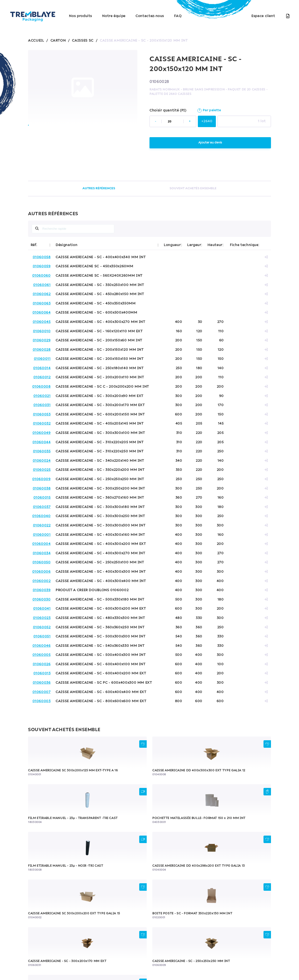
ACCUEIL (36, 41)
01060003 (42, 701)
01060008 (41, 387)
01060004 (41, 544)
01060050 (42, 562)
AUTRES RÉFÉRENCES (98, 188)
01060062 (42, 294)
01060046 (42, 646)
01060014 (42, 368)
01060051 (42, 637)
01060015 (42, 498)
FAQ (178, 16)
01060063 (42, 304)
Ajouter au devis (210, 143)
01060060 (41, 276)
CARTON (58, 41)
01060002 (42, 581)
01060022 (42, 526)
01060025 (42, 470)
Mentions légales (58, 956)
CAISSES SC (83, 41)
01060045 (42, 322)
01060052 (42, 627)
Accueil (81, 937)
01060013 (42, 673)
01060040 (41, 516)
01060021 (42, 396)
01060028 (42, 350)
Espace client (263, 16)
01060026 (42, 664)
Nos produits (80, 16)
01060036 (42, 683)
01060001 (42, 535)
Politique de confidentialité (102, 956)
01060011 (42, 359)
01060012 (42, 377)
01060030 (42, 600)
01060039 (42, 590)
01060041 (42, 609)
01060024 (42, 461)
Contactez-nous (150, 16)
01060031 (42, 405)
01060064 (42, 313)
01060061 (42, 285)
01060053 (42, 415)
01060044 (42, 442)
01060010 (42, 331)
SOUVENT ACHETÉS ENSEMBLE (193, 188)
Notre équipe (114, 16)
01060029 (42, 340)
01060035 (42, 451)
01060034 (42, 553)
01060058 (42, 257)
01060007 (42, 692)
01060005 (42, 655)
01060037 (42, 507)
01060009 (41, 479)
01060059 (42, 266)
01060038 (42, 489)
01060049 (42, 433)
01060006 (41, 572)
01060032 (42, 424)
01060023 (42, 618)
